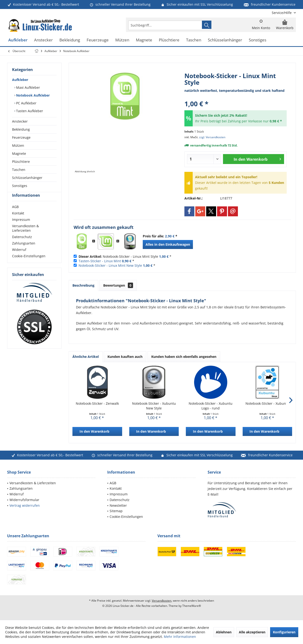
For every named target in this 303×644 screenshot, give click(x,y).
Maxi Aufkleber (28, 87)
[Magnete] (144, 40)
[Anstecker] (43, 40)
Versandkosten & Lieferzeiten (25, 237)
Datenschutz (22, 245)
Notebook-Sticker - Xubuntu (267, 403)
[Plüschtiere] (169, 40)
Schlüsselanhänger (27, 178)
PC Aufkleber (26, 103)
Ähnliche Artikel (86, 357)
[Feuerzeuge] (98, 40)
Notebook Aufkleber (32, 95)
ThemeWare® (192, 606)
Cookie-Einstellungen (29, 264)
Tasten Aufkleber (29, 111)
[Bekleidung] (70, 40)
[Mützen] (122, 40)
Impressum (21, 228)
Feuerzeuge (21, 137)
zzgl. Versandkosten (212, 137)
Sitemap (116, 511)
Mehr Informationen (180, 637)
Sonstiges (20, 186)
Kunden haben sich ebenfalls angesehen (184, 357)
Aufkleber (20, 80)
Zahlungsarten (24, 252)
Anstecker (20, 121)
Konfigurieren (284, 632)
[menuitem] (282, 13)
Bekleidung (21, 129)
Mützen (18, 145)
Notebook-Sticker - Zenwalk (97, 403)
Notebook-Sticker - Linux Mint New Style (110, 265)
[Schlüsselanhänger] (225, 40)
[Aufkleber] (18, 40)
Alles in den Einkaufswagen (168, 244)
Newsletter (118, 505)
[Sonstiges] (258, 40)
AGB (15, 215)
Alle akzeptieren (252, 632)
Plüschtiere (21, 162)
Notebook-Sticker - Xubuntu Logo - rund (211, 406)
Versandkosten (162, 601)
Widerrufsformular (24, 500)
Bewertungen (118, 285)
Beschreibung (83, 285)
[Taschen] (194, 40)
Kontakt (18, 222)
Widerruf (19, 258)
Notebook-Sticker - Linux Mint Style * (125, 256)
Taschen (19, 170)
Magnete (19, 153)
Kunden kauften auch (125, 357)
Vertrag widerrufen (25, 505)
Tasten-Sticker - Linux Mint (100, 261)
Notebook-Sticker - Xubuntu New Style (154, 406)
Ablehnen (224, 632)
